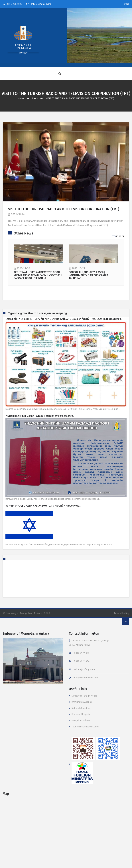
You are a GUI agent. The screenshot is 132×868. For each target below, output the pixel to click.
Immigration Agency (82, 702)
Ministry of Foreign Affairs (84, 696)
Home (21, 98)
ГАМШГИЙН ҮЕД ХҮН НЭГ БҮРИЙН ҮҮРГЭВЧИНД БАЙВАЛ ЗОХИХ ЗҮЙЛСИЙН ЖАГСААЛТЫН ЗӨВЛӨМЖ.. (64, 319)
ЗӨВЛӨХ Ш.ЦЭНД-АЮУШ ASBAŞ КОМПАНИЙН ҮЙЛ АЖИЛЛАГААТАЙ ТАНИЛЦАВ (88, 275)
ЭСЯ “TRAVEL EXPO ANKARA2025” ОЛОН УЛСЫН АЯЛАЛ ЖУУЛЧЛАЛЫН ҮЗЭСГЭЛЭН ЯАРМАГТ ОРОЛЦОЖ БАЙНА (38, 275)
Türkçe (126, 4)
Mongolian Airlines (81, 721)
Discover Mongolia (81, 714)
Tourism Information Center (85, 727)
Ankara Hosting (122, 613)
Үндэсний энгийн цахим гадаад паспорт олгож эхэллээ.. (40, 416)
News (35, 98)
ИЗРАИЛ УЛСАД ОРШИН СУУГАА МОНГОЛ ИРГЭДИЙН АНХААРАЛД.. (43, 506)
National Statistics (81, 708)
